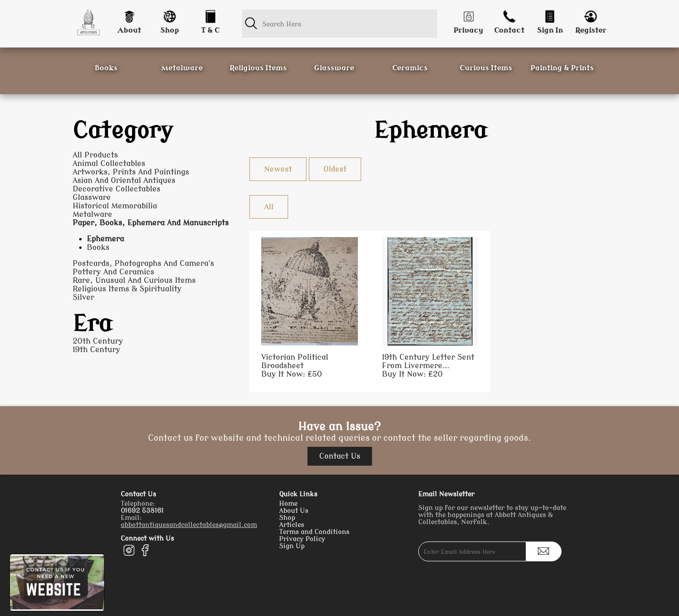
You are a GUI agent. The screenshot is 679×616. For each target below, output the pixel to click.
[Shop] (170, 14)
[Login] (550, 14)
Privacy (468, 30)
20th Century (98, 341)
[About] (129, 14)
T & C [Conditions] (210, 30)
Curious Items (486, 68)
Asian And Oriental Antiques (124, 181)
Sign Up (292, 546)
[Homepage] (88, 22)
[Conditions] (210, 14)
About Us (294, 511)
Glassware (334, 68)
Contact (509, 30)
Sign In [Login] (550, 30)
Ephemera (105, 239)
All (269, 207)
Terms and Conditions (314, 532)
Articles (292, 525)
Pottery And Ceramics (113, 272)
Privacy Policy (302, 539)
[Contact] (509, 14)
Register (591, 30)
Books (106, 68)
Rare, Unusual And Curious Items (134, 280)
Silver (83, 297)
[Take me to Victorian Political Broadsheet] (309, 308)
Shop (170, 30)
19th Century (96, 350)
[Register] (591, 14)
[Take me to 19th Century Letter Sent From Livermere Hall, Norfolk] (430, 308)
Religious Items (258, 68)
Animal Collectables (109, 164)
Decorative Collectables (116, 189)
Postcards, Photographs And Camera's (143, 263)
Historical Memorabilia (115, 206)
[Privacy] (468, 14)
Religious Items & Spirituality (127, 289)
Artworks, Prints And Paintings (131, 172)
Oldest (335, 169)
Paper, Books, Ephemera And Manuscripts (151, 223)
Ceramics (410, 68)
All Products (95, 155)
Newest (278, 169)
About (129, 30)
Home (288, 504)
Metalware (182, 68)
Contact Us (340, 456)
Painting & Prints (562, 68)
